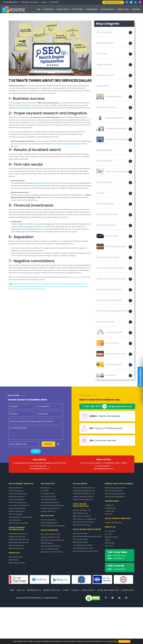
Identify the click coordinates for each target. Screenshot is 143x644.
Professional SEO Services (19, 541)
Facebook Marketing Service (84, 489)
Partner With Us (34, 592)
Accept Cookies (124, 641)
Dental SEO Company (105, 43)
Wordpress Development (18, 495)
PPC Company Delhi (80, 541)
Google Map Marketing (113, 524)
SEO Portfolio (14, 561)
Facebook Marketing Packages (118, 140)
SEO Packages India (105, 161)
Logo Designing (15, 522)
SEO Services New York (82, 512)
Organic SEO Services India (68, 287)
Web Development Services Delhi (86, 553)
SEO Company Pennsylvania (84, 523)
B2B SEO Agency (47, 545)
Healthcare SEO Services (50, 539)
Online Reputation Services (107, 215)
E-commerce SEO (48, 495)
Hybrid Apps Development (115, 498)
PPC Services (102, 54)
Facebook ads (110, 510)
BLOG (44, 2)
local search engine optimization (69, 144)
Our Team (109, 536)
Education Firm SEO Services (52, 553)
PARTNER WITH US (11, 2)
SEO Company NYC (104, 33)
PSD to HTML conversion (18, 524)
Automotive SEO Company (51, 547)
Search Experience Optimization (109, 301)
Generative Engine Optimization (109, 290)
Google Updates (103, 86)
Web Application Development (20, 519)
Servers (136, 9)
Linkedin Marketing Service (83, 498)
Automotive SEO (112, 236)
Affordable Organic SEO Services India (27, 285)
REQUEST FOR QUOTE (30, 2)
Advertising (92, 9)
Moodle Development (17, 498)
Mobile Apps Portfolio (17, 564)
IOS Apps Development (114, 492)
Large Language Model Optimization (111, 279)
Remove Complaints (48, 521)
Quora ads (109, 515)
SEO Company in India (106, 322)
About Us (21, 592)
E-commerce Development (19, 507)
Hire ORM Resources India (116, 129)
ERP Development (16, 516)
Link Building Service (49, 501)
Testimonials (110, 544)
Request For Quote (52, 592)
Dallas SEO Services (104, 151)
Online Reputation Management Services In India (41, 287)
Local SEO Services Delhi (82, 547)
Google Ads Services (104, 65)
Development (107, 9)
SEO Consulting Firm (16, 547)
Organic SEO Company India (117, 172)
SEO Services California (82, 518)
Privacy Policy (89, 592)
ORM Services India (113, 365)
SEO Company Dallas (105, 204)
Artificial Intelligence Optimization (110, 269)
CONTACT (54, 2)
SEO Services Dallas (38, 290)
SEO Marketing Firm (16, 550)
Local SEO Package (104, 183)
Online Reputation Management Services (113, 311)
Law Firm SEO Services (50, 550)
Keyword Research (48, 285)
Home (12, 592)
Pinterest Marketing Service (84, 495)
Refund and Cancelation (108, 592)
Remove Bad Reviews (49, 524)
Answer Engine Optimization (108, 258)
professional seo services (106, 108)
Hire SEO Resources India (116, 247)
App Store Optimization (115, 118)
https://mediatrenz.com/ (78, 278)
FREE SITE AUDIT (113, 2)
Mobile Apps (123, 9)
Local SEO (100, 193)
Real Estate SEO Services (51, 536)
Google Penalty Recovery (51, 510)
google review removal (106, 76)
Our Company (110, 533)
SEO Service (45, 489)
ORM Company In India (115, 354)
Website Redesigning (17, 513)
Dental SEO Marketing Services (53, 542)
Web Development (16, 489)
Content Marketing (48, 513)
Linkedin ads (110, 513)
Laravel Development (17, 510)
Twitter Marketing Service (83, 501)
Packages (48, 9)
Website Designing (16, 492)
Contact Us (109, 547)
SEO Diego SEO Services (82, 526)
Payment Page (127, 592)
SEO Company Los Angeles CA (84, 521)
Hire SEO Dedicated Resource (52, 507)
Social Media (63, 9)
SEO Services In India (114, 333)
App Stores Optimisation (50, 504)
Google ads (109, 507)
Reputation (77, 9)
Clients (108, 541)
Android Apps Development (115, 489)
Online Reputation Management (53, 527)
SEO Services (111, 376)
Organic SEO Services (17, 538)
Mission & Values (111, 538)
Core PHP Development (18, 504)
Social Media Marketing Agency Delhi (87, 538)
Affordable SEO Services (106, 226)
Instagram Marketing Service (84, 492)
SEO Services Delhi (80, 535)
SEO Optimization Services (19, 544)
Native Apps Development (115, 495)
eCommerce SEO (112, 344)
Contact (76, 592)
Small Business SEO (48, 498)
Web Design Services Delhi (83, 550)
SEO (39, 9)
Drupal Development (16, 501)
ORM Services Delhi (80, 544)
